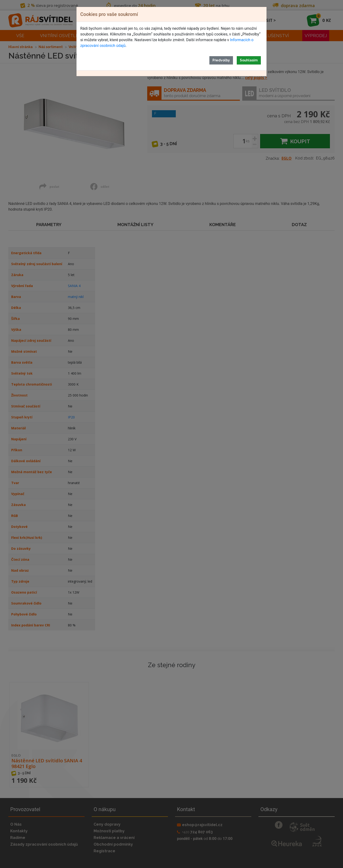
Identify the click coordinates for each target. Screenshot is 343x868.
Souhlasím (249, 60)
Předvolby (221, 60)
